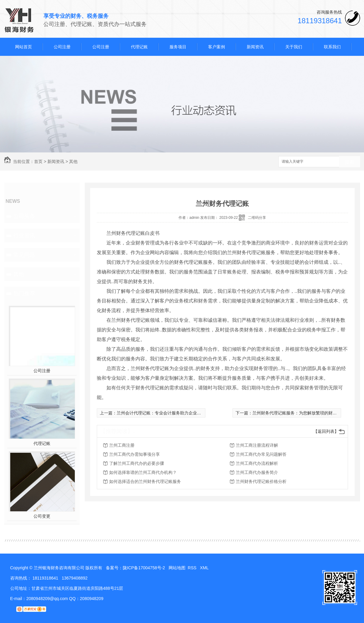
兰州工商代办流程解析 (257, 463)
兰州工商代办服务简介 (257, 472)
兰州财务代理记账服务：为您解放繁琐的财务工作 (299, 413)
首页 (38, 161)
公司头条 (24, 216)
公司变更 (42, 516)
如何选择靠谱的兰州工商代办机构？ (143, 472)
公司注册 (62, 47)
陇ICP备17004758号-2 (144, 568)
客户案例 (217, 47)
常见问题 (24, 255)
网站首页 (24, 47)
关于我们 (294, 47)
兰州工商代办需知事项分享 (135, 454)
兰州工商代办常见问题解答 (261, 454)
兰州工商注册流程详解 (257, 445)
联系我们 (332, 47)
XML (205, 568)
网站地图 (177, 568)
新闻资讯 (255, 47)
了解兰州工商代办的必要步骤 (137, 463)
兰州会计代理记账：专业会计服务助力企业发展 (161, 413)
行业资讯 (24, 235)
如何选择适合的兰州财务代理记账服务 (145, 481)
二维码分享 (257, 218)
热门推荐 (24, 293)
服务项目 (178, 47)
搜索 (350, 162)
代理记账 (139, 47)
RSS (193, 568)
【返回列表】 (326, 431)
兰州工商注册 (122, 445)
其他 (73, 161)
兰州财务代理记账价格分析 (261, 481)
